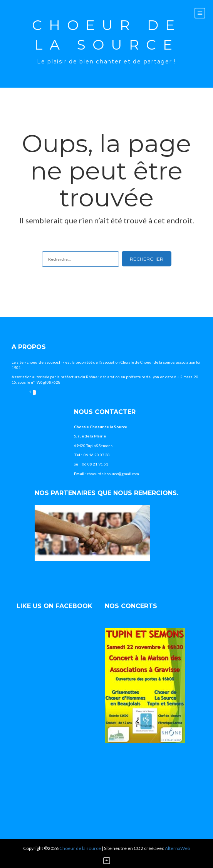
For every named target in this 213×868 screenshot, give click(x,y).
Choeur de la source (107, 35)
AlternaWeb (177, 848)
